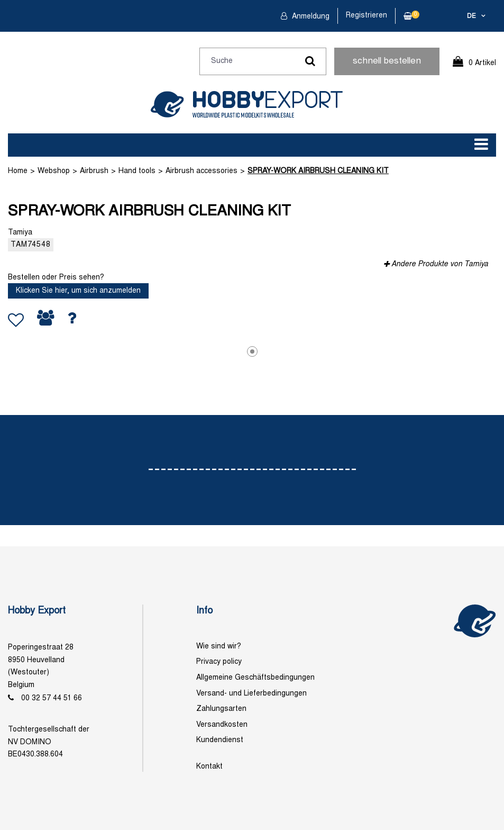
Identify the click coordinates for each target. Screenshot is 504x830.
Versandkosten (222, 725)
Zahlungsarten (221, 709)
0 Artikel (482, 63)
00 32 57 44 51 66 (52, 698)
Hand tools (137, 171)
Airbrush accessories (201, 171)
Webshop (54, 171)
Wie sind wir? (219, 647)
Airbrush (94, 171)
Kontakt (209, 767)
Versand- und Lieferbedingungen (251, 694)
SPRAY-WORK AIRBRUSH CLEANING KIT (318, 171)
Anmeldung (310, 17)
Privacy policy (219, 662)
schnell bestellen (387, 61)
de (471, 16)
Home (18, 171)
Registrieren (366, 16)
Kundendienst (220, 740)
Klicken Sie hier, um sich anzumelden (78, 291)
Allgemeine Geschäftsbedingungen (255, 678)
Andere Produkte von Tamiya (440, 264)
